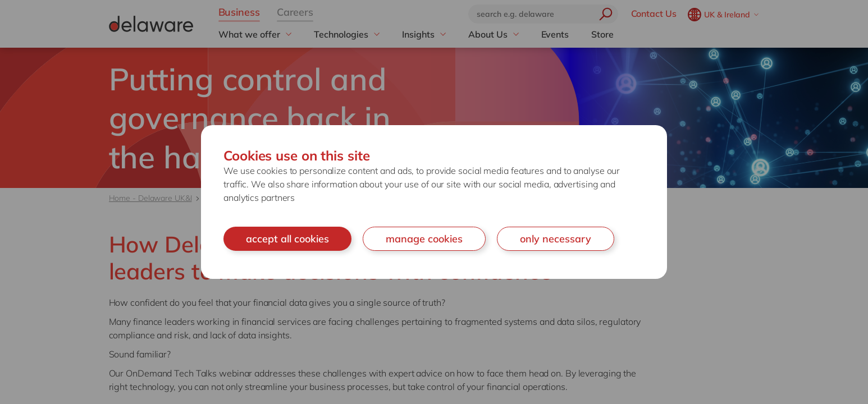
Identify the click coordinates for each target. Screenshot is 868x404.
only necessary (556, 239)
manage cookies (424, 239)
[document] (434, 202)
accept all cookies (287, 239)
